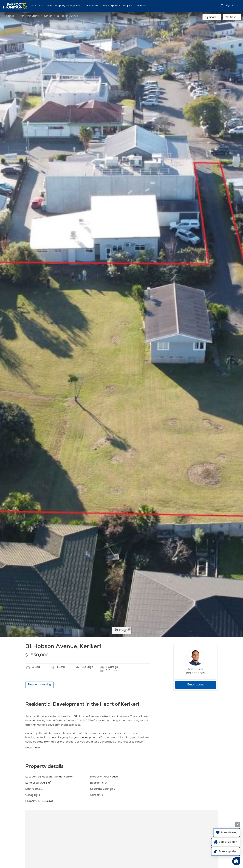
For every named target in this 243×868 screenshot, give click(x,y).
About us (141, 6)
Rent (49, 6)
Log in (236, 6)
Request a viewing (39, 685)
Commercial (91, 6)
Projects (128, 6)
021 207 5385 (196, 674)
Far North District (30, 16)
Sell (41, 6)
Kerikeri (48, 16)
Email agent (196, 685)
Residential (9, 16)
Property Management (68, 6)
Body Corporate (111, 6)
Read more (32, 748)
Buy (34, 6)
